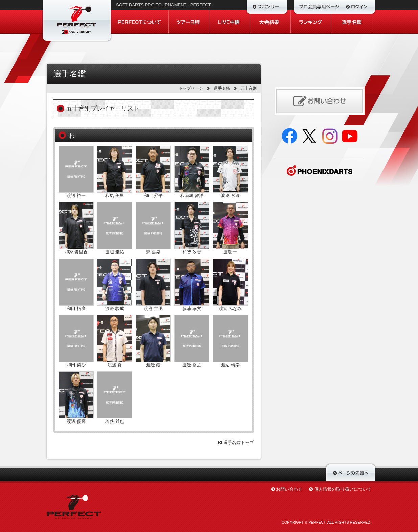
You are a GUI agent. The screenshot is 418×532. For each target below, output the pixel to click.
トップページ (191, 88)
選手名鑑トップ (236, 443)
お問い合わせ (289, 489)
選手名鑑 (222, 88)
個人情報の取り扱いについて (343, 489)
